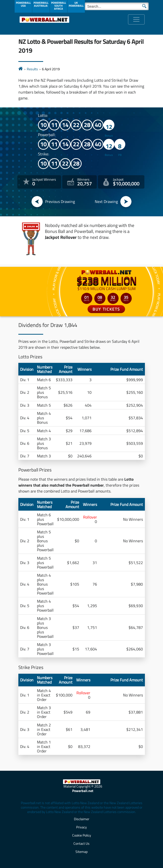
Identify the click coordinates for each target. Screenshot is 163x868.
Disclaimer (82, 819)
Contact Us (81, 843)
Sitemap (81, 852)
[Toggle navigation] (136, 19)
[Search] (117, 6)
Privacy (81, 827)
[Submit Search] (144, 6)
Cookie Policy (82, 835)
